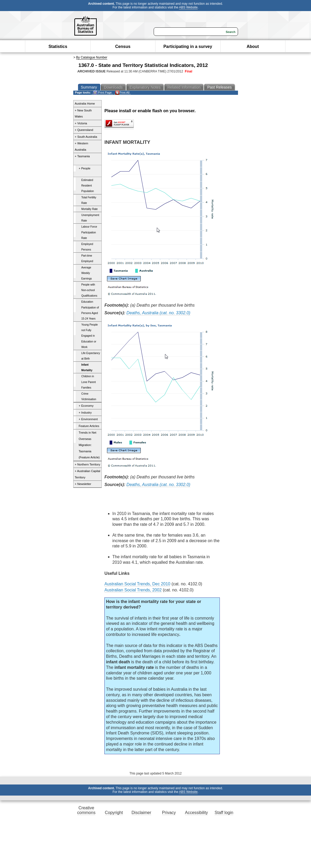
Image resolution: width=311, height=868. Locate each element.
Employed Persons (87, 247)
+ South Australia (86, 137)
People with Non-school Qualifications (89, 290)
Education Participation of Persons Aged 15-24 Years (90, 310)
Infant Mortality (87, 367)
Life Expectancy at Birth (91, 356)
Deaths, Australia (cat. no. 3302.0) (158, 313)
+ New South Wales (83, 114)
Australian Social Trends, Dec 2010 (137, 584)
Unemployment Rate (90, 218)
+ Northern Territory (88, 464)
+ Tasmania (82, 156)
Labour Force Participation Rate (89, 232)
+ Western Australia (82, 146)
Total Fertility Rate (89, 200)
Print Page (102, 93)
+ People (85, 168)
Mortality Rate (90, 209)
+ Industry (85, 413)
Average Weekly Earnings (87, 273)
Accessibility (196, 813)
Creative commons (86, 810)
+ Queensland (84, 130)
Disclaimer (141, 813)
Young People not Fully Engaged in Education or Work (90, 336)
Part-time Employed (87, 258)
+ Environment (88, 419)
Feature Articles (89, 426)
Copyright (114, 813)
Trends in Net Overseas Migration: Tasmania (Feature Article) (89, 445)
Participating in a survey (188, 46)
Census (123, 46)
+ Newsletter (83, 484)
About (253, 46)
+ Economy (86, 406)
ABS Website (188, 7)
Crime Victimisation (89, 396)
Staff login (224, 813)
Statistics (58, 46)
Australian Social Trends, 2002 (133, 590)
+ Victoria (81, 123)
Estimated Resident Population (88, 186)
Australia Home (85, 104)
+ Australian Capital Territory (88, 474)
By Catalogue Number (92, 57)
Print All (122, 93)
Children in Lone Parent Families (89, 382)
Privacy (169, 813)
